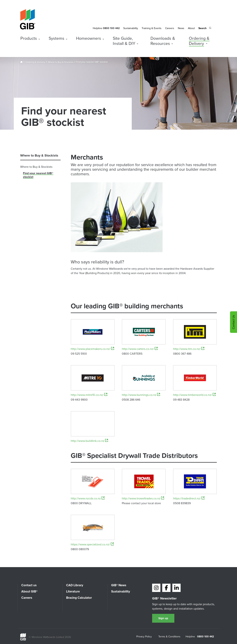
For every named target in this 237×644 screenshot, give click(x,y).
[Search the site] (205, 29)
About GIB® (29, 591)
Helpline (97, 28)
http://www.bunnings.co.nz (141, 395)
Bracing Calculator (79, 598)
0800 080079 (80, 549)
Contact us (29, 585)
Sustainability (131, 28)
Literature (73, 591)
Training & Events (152, 28)
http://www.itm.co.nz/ (189, 349)
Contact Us (233, 322)
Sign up (163, 618)
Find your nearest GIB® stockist (38, 175)
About (191, 28)
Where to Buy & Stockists (61, 62)
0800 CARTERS (132, 354)
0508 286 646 (131, 400)
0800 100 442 (205, 637)
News (181, 28)
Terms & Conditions (169, 637)
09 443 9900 (79, 400)
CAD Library (75, 585)
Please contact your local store (141, 503)
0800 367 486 (182, 354)
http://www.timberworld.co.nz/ (194, 395)
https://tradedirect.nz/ (189, 498)
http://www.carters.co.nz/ (140, 349)
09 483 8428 (181, 400)
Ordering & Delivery (35, 62)
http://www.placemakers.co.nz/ (92, 349)
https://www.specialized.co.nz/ (92, 544)
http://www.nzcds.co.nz (88, 498)
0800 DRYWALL (81, 503)
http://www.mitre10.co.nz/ (89, 395)
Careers (170, 28)
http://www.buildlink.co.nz (89, 441)
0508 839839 (182, 503)
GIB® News (119, 585)
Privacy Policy (144, 637)
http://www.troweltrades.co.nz (143, 498)
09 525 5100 (79, 354)
